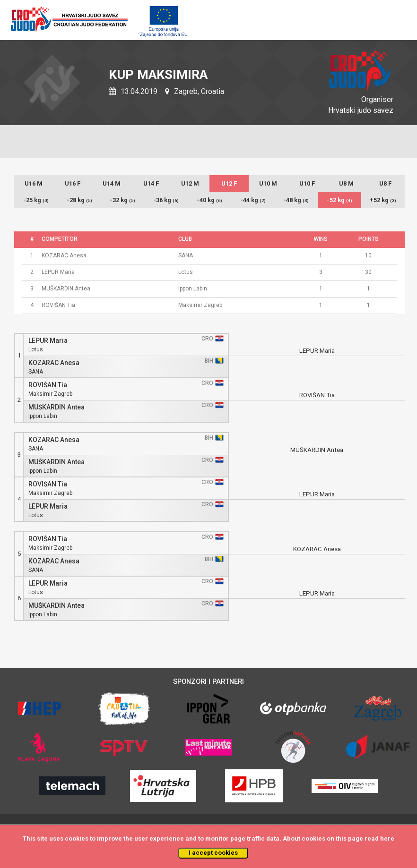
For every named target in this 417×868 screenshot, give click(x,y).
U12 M (190, 183)
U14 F (151, 183)
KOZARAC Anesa (54, 363)
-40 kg (209, 200)
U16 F (73, 183)
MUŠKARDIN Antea (56, 407)
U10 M (268, 183)
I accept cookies (213, 853)
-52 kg (339, 200)
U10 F (307, 183)
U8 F (385, 183)
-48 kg (296, 200)
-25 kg (36, 200)
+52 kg (383, 200)
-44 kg (253, 200)
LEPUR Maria (48, 341)
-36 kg (166, 200)
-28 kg (79, 200)
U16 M (34, 183)
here (387, 838)
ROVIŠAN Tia (48, 385)
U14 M (112, 183)
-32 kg (122, 200)
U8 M (346, 183)
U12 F (229, 183)
